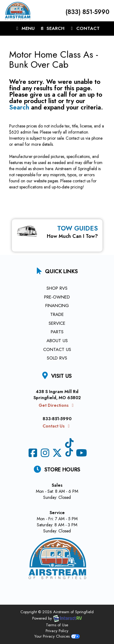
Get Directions (57, 405)
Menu (26, 29)
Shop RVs (57, 288)
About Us (57, 341)
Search (52, 29)
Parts (57, 332)
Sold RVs (57, 358)
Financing (57, 306)
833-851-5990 (57, 419)
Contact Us (57, 349)
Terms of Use (57, 625)
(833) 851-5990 (87, 12)
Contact (84, 29)
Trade (57, 314)
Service (57, 323)
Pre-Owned (57, 297)
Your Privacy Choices (57, 636)
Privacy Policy (57, 631)
